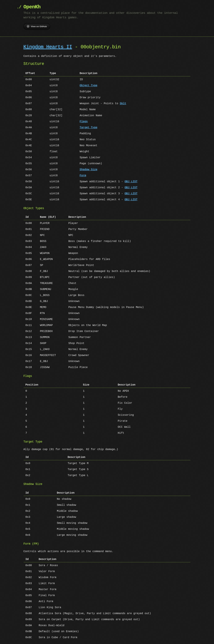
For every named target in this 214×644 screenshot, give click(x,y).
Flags (84, 122)
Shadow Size (88, 170)
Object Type (88, 86)
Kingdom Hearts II (48, 47)
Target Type (88, 128)
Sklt (123, 104)
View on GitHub (37, 26)
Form (83, 176)
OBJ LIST (131, 182)
